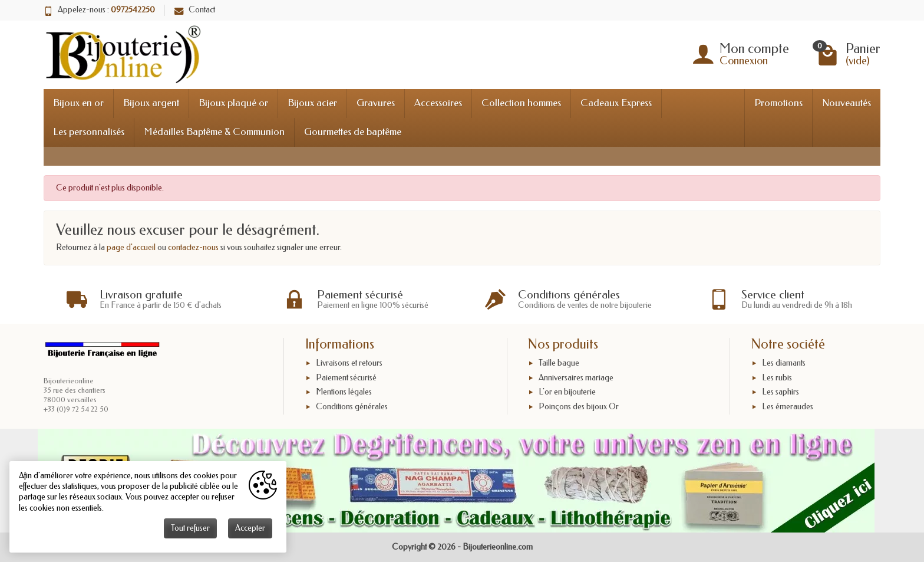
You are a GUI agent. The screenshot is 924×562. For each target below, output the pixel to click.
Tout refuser (190, 528)
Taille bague (559, 363)
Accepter (250, 528)
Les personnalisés (89, 132)
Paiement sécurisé (346, 378)
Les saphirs (781, 392)
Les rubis (777, 378)
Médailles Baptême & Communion (214, 132)
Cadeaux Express (616, 103)
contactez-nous (193, 247)
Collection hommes (521, 103)
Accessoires (438, 103)
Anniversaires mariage (576, 378)
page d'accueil (131, 247)
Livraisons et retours (349, 363)
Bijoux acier (312, 103)
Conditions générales (352, 407)
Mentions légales (344, 392)
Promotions (778, 103)
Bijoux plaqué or (233, 103)
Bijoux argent (151, 103)
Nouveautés (847, 103)
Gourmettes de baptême (353, 132)
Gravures (376, 103)
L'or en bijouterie (567, 392)
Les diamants (784, 363)
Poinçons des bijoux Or (579, 407)
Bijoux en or (78, 103)
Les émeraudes (788, 407)
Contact (195, 10)
